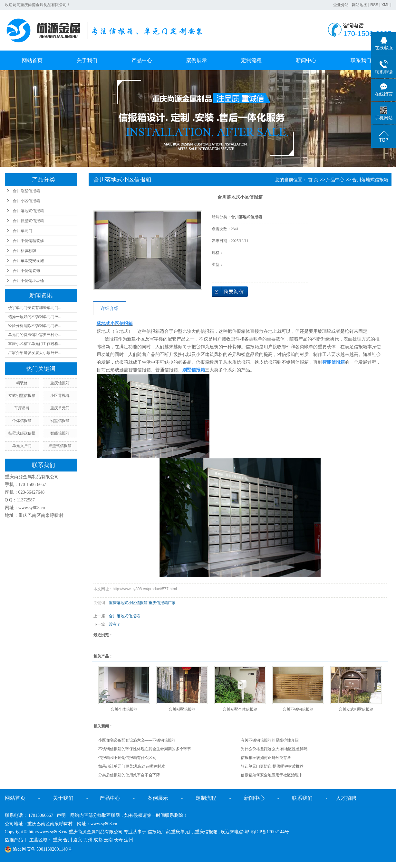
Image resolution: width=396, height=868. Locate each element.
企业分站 (341, 5)
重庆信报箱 (60, 383)
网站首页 (32, 60)
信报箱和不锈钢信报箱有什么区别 (127, 758)
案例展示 (197, 60)
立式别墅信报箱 (22, 396)
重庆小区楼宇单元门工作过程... (35, 344)
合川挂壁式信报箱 (28, 221)
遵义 (78, 840)
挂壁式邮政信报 (22, 433)
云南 (108, 840)
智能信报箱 (60, 433)
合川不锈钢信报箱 (298, 709)
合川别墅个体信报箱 (240, 709)
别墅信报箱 (60, 421)
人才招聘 (346, 798)
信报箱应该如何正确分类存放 (266, 758)
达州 (129, 840)
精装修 (22, 383)
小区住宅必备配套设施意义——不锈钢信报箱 (137, 740)
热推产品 (14, 840)
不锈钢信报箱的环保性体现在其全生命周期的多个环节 (145, 749)
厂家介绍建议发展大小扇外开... (35, 353)
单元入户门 (22, 446)
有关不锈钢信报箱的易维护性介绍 (270, 740)
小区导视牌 (60, 396)
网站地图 (360, 5)
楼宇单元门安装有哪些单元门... (35, 308)
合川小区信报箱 (26, 201)
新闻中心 (306, 60)
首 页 (313, 180)
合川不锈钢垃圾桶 (28, 281)
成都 (98, 840)
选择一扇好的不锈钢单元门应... (35, 317)
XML (385, 5)
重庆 (57, 840)
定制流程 (251, 60)
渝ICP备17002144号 (270, 832)
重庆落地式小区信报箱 (128, 603)
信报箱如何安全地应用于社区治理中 (272, 775)
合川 (68, 840)
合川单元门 (23, 231)
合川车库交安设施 (28, 261)
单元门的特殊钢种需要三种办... (35, 335)
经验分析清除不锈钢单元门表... (35, 326)
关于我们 (87, 60)
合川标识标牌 (24, 251)
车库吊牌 (22, 408)
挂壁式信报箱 (60, 446)
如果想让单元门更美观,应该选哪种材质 (132, 766)
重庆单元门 (60, 408)
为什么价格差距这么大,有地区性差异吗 (274, 749)
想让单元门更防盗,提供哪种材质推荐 (272, 766)
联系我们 (361, 60)
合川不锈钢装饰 (26, 271)
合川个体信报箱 (124, 709)
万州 (88, 840)
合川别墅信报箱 (26, 191)
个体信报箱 (22, 421)
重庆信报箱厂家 (162, 603)
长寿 (118, 840)
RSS (374, 5)
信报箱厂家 (159, 832)
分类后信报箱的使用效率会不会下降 (129, 775)
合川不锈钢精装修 (28, 241)
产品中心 (142, 60)
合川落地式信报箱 (28, 211)
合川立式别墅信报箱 (356, 709)
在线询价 (230, 292)
